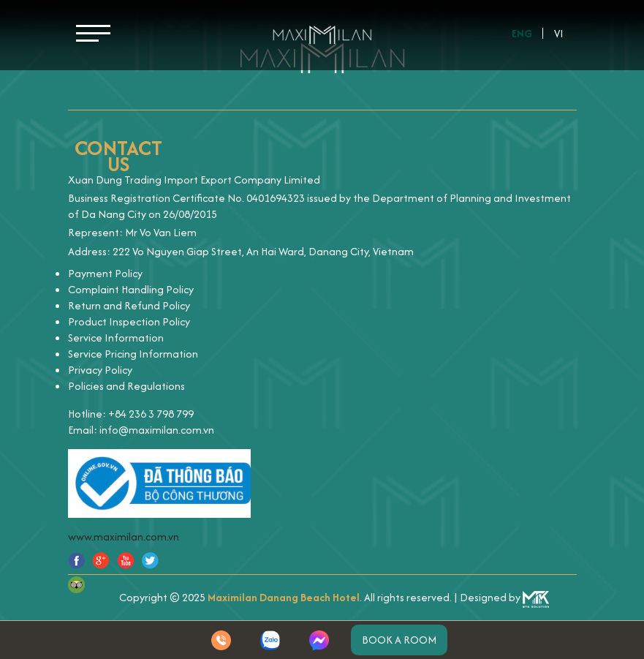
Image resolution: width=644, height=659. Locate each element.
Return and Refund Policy (129, 305)
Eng (522, 33)
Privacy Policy (100, 370)
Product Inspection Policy (129, 321)
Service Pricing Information (133, 354)
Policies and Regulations (126, 386)
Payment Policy (105, 273)
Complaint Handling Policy (131, 289)
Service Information (116, 338)
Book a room (399, 640)
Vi (559, 33)
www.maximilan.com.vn (124, 536)
